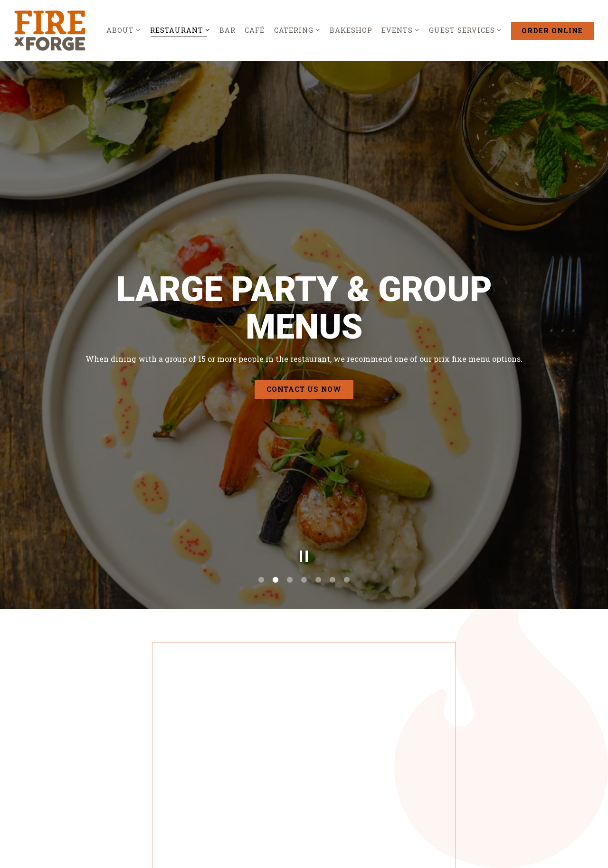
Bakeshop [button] (351, 30)
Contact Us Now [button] (304, 364)
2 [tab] (275, 530)
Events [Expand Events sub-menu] (401, 30)
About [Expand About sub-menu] (124, 30)
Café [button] (255, 30)
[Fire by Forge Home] (50, 30)
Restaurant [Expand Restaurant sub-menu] (180, 30)
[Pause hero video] (304, 507)
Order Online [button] (552, 31)
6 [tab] (332, 530)
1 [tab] (261, 530)
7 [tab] (347, 530)
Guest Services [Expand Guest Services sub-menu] (465, 30)
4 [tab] (304, 530)
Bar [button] (228, 30)
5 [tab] (318, 530)
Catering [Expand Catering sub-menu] (297, 30)
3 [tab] (290, 530)
